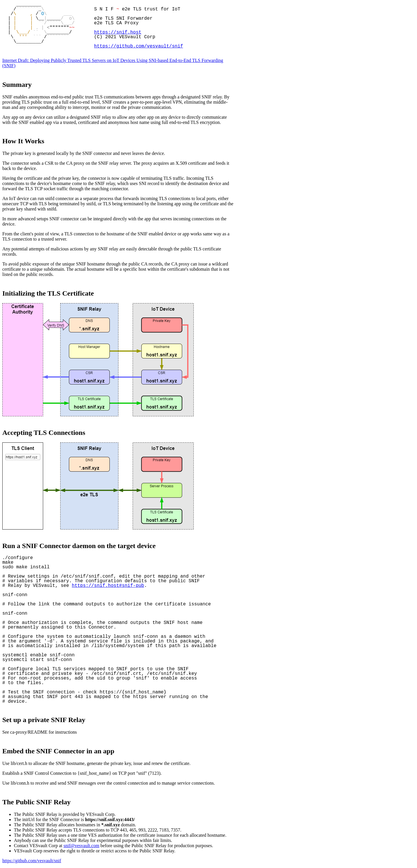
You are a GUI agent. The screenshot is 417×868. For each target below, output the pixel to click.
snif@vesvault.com (81, 846)
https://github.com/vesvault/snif (139, 46)
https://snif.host (118, 32)
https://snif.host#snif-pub (108, 586)
